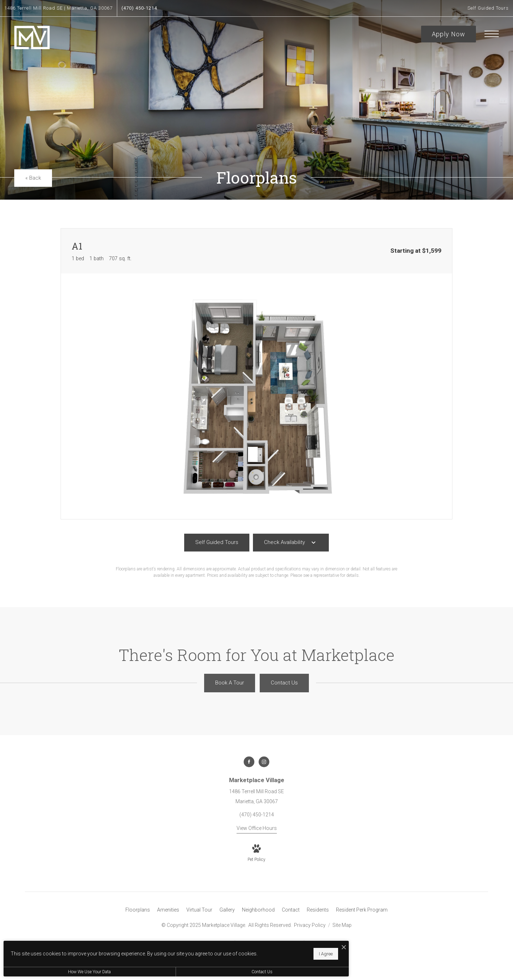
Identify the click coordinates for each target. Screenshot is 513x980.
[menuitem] (138, 910)
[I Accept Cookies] (248, 944)
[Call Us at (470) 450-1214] (139, 8)
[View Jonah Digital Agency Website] (328, 950)
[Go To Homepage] (32, 38)
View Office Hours (257, 828)
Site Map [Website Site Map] (342, 925)
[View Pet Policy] (256, 854)
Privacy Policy (310, 925)
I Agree (230, 952)
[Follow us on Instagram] (264, 762)
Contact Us (190, 972)
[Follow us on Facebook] (249, 762)
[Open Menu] (492, 34)
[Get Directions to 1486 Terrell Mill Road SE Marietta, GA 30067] (58, 8)
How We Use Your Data (66, 972)
